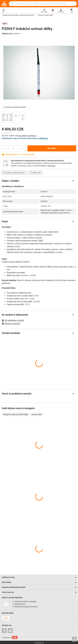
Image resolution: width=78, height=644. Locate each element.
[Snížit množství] (5, 148)
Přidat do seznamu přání (14, 173)
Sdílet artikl (35, 173)
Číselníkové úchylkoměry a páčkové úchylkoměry (18, 15)
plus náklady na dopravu (27, 136)
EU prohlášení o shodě (13, 320)
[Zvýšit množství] (22, 148)
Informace (51, 166)
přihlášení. (44, 138)
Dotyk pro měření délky (45, 15)
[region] (39, 117)
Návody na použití (11, 324)
